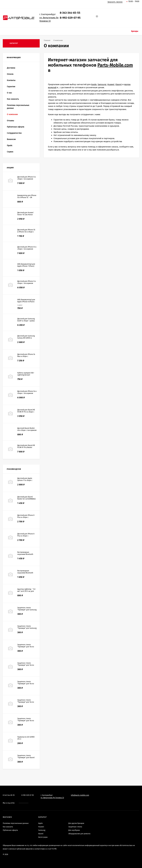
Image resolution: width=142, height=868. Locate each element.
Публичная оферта (16, 127)
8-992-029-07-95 (70, 18)
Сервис (10, 152)
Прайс (10, 146)
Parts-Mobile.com (115, 65)
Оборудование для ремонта (79, 834)
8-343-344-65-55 (70, 13)
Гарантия (11, 87)
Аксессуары (43, 837)
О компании (12, 114)
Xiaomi (119, 84)
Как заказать (13, 99)
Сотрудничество (14, 133)
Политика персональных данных (18, 107)
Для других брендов (76, 823)
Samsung (102, 84)
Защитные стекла (75, 827)
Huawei (111, 84)
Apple (94, 84)
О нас (9, 93)
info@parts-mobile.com (80, 795)
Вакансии (11, 139)
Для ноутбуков (74, 830)
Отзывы (10, 121)
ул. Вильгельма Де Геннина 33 (52, 798)
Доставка (11, 68)
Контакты (11, 80)
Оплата (10, 74)
